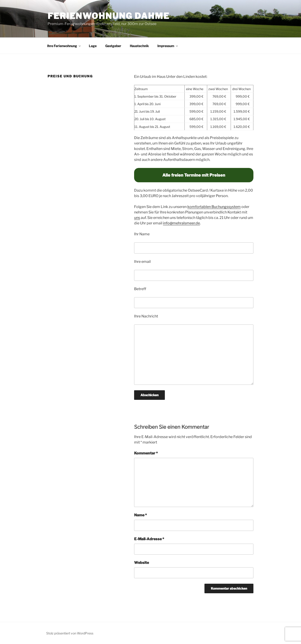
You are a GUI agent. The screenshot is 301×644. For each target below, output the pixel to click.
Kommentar (146, 453)
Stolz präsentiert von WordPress (70, 633)
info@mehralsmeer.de (181, 223)
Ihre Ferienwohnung (64, 46)
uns (137, 218)
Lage (93, 46)
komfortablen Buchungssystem (214, 207)
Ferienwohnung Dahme (109, 16)
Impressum (168, 46)
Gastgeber (113, 46)
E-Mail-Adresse (149, 539)
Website (142, 563)
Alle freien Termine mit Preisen (194, 175)
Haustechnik (139, 46)
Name (140, 515)
